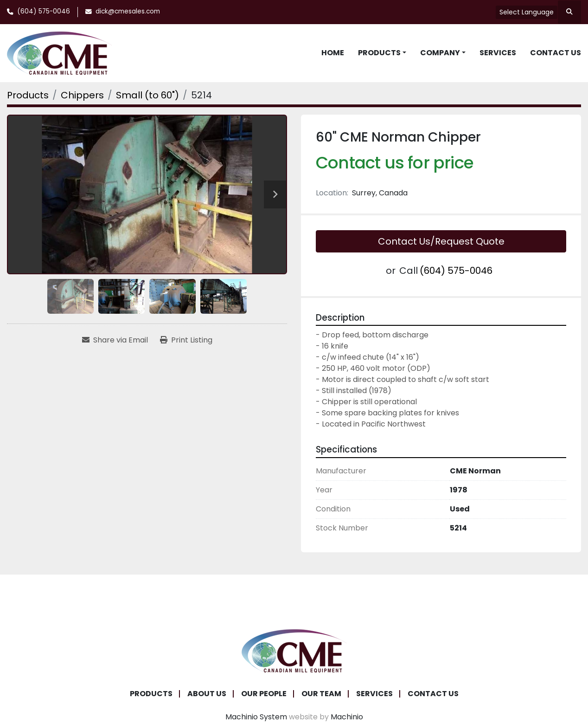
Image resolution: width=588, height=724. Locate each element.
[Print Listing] (186, 340)
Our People (264, 694)
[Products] (28, 95)
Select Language (527, 12)
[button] (382, 53)
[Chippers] (82, 95)
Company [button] (440, 53)
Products (379, 53)
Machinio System (256, 717)
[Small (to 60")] (147, 95)
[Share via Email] (115, 340)
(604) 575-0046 (44, 11)
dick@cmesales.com (128, 11)
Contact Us (556, 53)
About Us (207, 694)
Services (498, 53)
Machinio (347, 717)
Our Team (321, 694)
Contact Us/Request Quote (441, 241)
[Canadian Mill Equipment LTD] (294, 650)
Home (333, 53)
